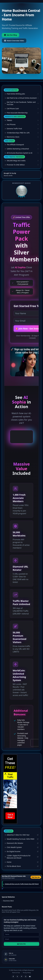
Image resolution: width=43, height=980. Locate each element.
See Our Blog (10, 35)
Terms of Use (16, 973)
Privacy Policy (27, 973)
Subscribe (21, 944)
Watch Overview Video (14, 41)
